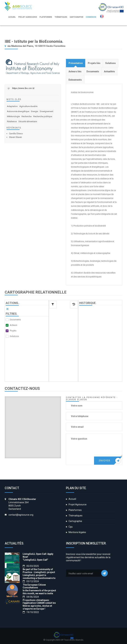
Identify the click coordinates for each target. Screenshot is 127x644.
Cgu (71, 527)
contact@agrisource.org (21, 515)
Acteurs (13, 325)
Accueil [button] (12, 17)
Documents (15, 320)
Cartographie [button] (76, 17)
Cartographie (75, 521)
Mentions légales (77, 532)
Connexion (91, 17)
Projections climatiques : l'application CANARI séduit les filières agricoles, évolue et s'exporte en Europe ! (39, 605)
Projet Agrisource (78, 504)
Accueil (72, 499)
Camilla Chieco (16, 134)
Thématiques (75, 516)
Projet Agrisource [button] (28, 17)
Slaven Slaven (15, 137)
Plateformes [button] (46, 17)
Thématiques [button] (61, 17)
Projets (13, 331)
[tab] (76, 63)
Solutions (14, 336)
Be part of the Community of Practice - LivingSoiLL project (39, 571)
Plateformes (75, 510)
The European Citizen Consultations (34, 586)
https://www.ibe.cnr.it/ (23, 88)
